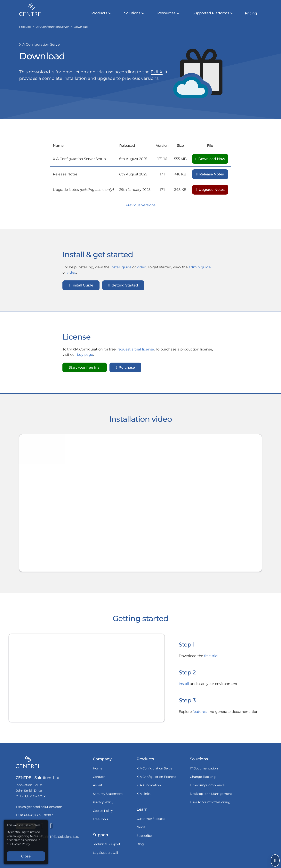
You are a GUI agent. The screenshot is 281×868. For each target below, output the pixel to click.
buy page (85, 357)
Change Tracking (203, 777)
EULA (157, 72)
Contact (99, 777)
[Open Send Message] (275, 860)
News (141, 827)
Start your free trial (85, 370)
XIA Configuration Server (155, 768)
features (200, 714)
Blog (140, 844)
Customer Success (151, 819)
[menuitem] (99, 13)
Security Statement (108, 794)
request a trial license (136, 352)
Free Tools (100, 819)
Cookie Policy (103, 811)
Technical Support (107, 844)
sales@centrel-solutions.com (39, 807)
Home (98, 768)
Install (184, 686)
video (141, 269)
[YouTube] (51, 826)
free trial (211, 658)
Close (26, 856)
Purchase (125, 370)
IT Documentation (204, 768)
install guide (121, 269)
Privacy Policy (103, 802)
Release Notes (210, 174)
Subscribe (144, 836)
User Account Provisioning (210, 802)
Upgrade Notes (210, 190)
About (98, 785)
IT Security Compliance (207, 785)
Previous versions (141, 205)
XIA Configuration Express (156, 777)
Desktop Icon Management (211, 794)
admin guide (200, 269)
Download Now (210, 159)
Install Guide (81, 288)
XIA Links (144, 794)
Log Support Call (105, 853)
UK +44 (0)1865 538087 (34, 815)
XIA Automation (149, 785)
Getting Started (123, 288)
